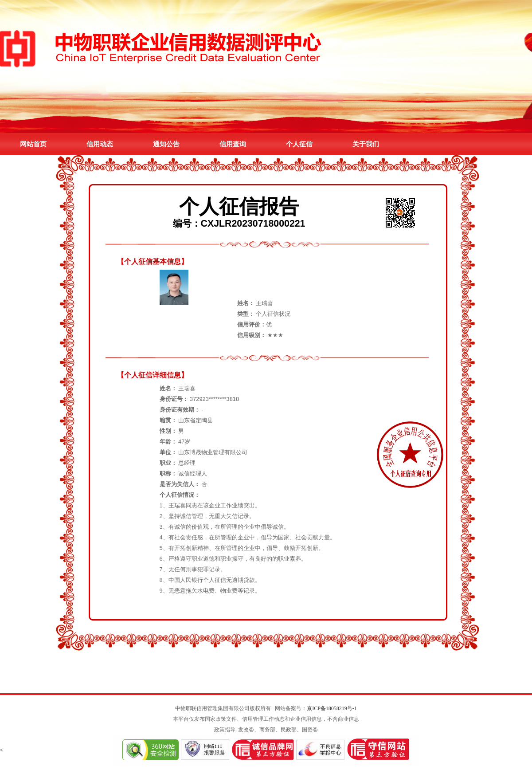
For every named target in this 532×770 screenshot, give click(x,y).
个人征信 (299, 144)
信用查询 (233, 144)
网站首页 (33, 144)
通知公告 (166, 144)
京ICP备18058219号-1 (332, 708)
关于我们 (366, 144)
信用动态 (100, 144)
